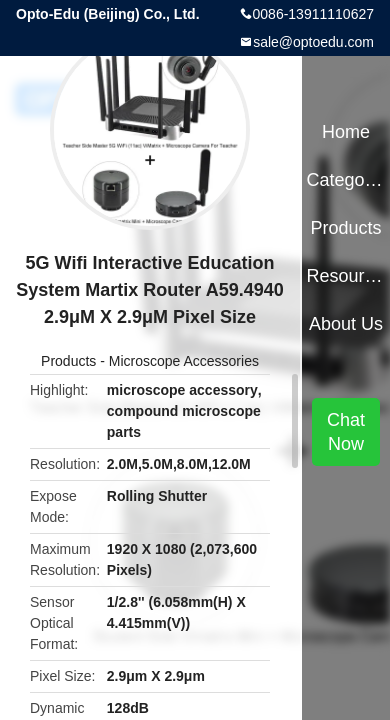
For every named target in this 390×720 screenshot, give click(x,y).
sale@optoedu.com (313, 42)
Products (68, 361)
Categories (345, 180)
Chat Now (346, 432)
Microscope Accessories (184, 361)
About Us (346, 324)
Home (346, 132)
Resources (345, 276)
